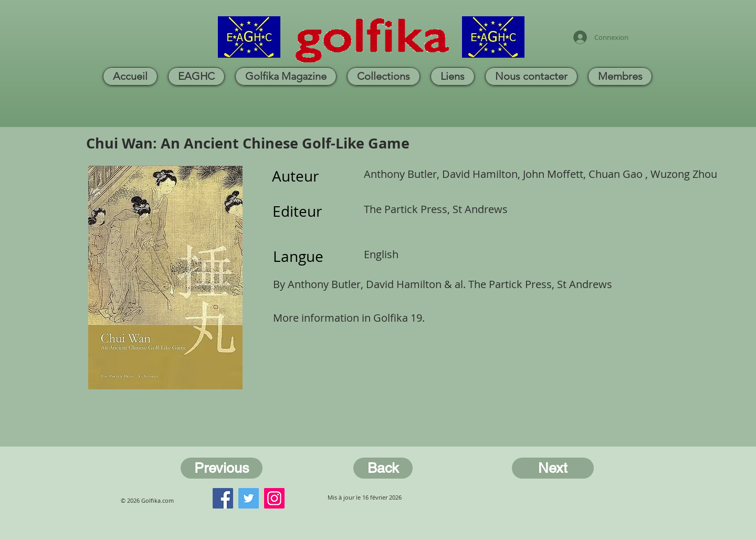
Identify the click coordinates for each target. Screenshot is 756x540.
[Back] (383, 468)
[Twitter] (249, 498)
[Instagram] (274, 498)
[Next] (553, 468)
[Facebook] (223, 498)
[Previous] (222, 468)
